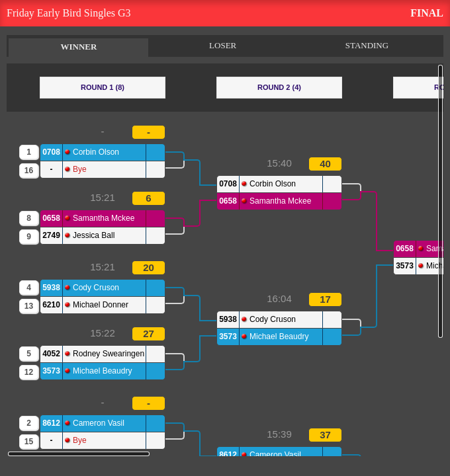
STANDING (367, 45)
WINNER (78, 47)
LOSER (223, 45)
